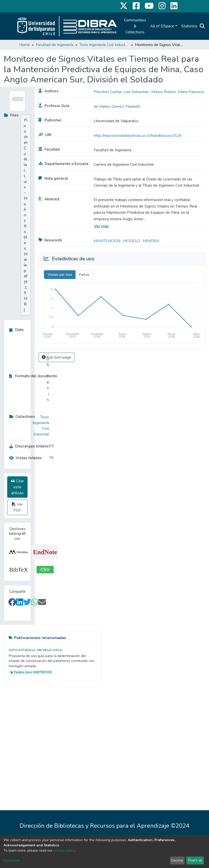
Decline (177, 860)
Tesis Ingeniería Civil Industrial (104, 45)
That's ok (195, 860)
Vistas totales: (26, 458)
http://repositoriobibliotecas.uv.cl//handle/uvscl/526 (138, 136)
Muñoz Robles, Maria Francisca (178, 92)
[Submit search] (202, 26)
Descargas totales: (28, 446)
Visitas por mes (60, 275)
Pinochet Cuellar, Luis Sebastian (122, 92)
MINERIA (151, 241)
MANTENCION (107, 241)
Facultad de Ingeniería (55, 45)
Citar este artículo (18, 487)
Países (84, 275)
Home (24, 45)
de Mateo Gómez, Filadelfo (117, 107)
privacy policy (64, 850)
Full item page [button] (57, 357)
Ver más (101, 226)
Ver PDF (17, 507)
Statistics (189, 26)
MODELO (132, 241)
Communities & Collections (135, 26)
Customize (12, 860)
